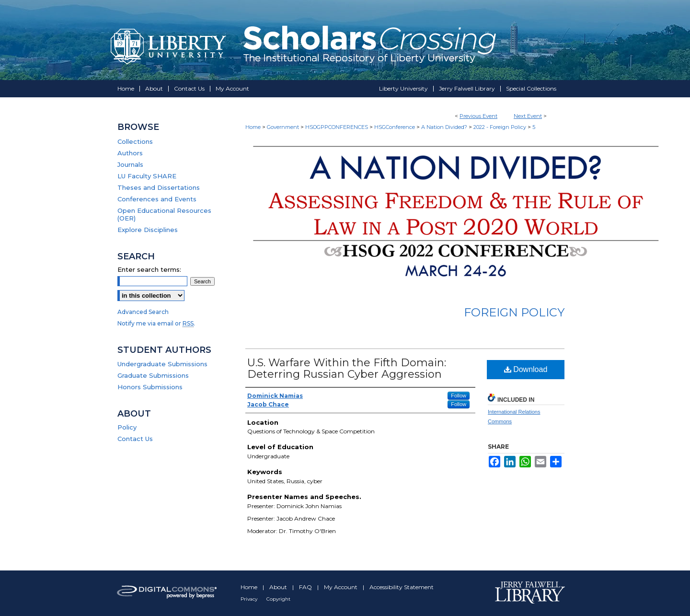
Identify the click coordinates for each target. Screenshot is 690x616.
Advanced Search (143, 312)
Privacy (250, 599)
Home (253, 127)
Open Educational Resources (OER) (164, 214)
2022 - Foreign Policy (500, 127)
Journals (130, 164)
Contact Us (135, 439)
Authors (130, 153)
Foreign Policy (514, 312)
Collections (135, 141)
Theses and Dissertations (159, 187)
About (279, 587)
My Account (341, 587)
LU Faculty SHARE (147, 176)
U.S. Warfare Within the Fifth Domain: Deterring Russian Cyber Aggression (347, 368)
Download (526, 369)
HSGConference (395, 127)
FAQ (306, 587)
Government (284, 127)
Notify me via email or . (156, 323)
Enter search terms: (149, 269)
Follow (459, 395)
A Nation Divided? (445, 127)
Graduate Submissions (153, 375)
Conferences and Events (157, 199)
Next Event (528, 116)
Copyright (278, 599)
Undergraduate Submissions (162, 364)
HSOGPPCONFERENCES (337, 127)
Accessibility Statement (402, 587)
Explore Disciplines (148, 230)
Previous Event (478, 116)
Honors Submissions (150, 387)
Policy (127, 427)
